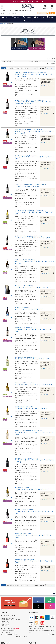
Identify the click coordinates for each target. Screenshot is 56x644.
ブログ (29, 21)
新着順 (8, 68)
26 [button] (52, 68)
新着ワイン (52, 17)
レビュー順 (26, 68)
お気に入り (45, 9)
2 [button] (47, 68)
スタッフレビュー (40, 17)
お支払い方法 (33, 612)
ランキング (7, 17)
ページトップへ (54, 594)
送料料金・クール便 (22, 636)
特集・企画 (16, 17)
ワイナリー (27, 17)
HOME (2, 24)
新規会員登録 (17, 11)
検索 (52, 13)
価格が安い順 (13, 68)
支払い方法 (52, 634)
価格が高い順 (20, 68)
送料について (5, 612)
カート (52, 9)
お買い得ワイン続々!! (28, 2)
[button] (54, 68)
